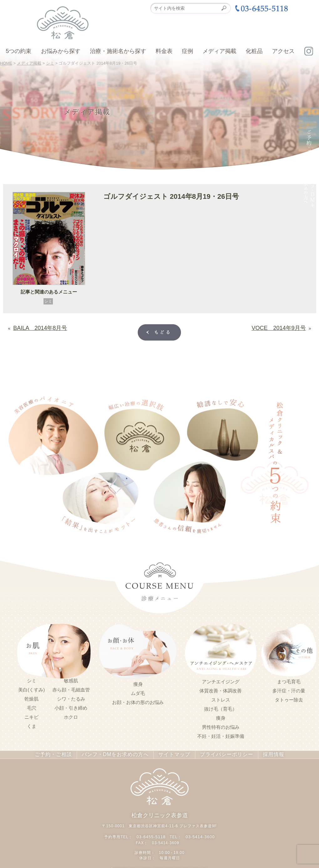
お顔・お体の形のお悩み (138, 701)
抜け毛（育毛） (221, 708)
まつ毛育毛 (289, 680)
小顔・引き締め (71, 707)
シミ (48, 301)
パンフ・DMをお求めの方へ (117, 753)
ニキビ (31, 716)
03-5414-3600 (199, 834)
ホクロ (71, 716)
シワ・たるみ (71, 698)
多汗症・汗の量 (289, 690)
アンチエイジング (221, 680)
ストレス (221, 699)
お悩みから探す (61, 51)
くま (32, 725)
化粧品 (254, 51)
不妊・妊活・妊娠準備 (221, 735)
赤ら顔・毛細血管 (71, 689)
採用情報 (264, 753)
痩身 (138, 683)
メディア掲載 (219, 51)
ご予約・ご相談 (61, 753)
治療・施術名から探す (118, 51)
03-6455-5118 (152, 834)
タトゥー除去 (289, 699)
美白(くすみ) (31, 689)
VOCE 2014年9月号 (285, 327)
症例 (188, 51)
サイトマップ (171, 753)
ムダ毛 (138, 692)
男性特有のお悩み (221, 726)
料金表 (164, 51)
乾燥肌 (31, 698)
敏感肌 (71, 680)
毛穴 (32, 707)
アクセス (283, 51)
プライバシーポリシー (219, 753)
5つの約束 (18, 51)
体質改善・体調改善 (221, 690)
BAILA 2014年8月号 (34, 327)
